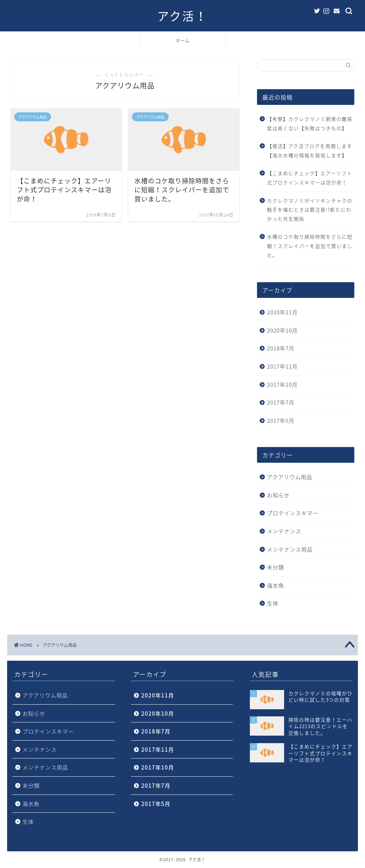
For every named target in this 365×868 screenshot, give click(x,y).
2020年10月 (282, 330)
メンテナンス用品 (290, 549)
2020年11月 (282, 312)
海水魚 (276, 585)
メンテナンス (284, 531)
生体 (273, 603)
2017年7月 (281, 402)
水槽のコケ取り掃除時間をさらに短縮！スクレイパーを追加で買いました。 (310, 246)
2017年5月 (281, 420)
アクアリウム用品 (290, 477)
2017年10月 (282, 384)
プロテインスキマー (293, 513)
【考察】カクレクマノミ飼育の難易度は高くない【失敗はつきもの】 (310, 123)
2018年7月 (281, 348)
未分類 (276, 567)
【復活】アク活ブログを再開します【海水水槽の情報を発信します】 (310, 151)
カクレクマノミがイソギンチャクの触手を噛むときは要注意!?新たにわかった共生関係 (310, 210)
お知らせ (278, 495)
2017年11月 (282, 366)
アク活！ (182, 16)
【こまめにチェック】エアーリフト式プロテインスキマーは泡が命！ (310, 178)
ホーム (183, 41)
